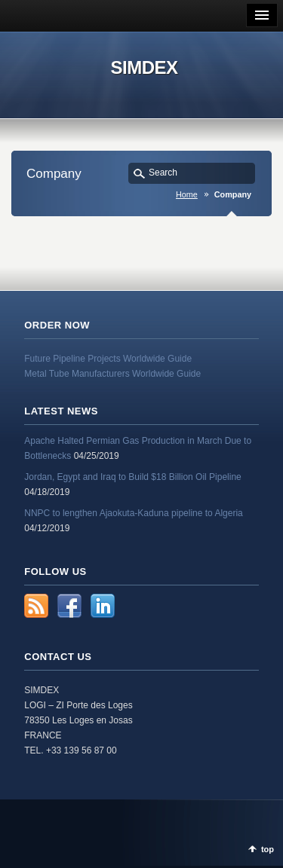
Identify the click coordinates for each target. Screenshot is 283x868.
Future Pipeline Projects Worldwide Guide (108, 359)
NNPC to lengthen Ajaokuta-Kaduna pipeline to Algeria (134, 513)
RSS (36, 606)
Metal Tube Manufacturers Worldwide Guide (112, 374)
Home (187, 194)
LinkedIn (103, 606)
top (268, 849)
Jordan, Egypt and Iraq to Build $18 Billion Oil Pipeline (133, 477)
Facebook (69, 606)
